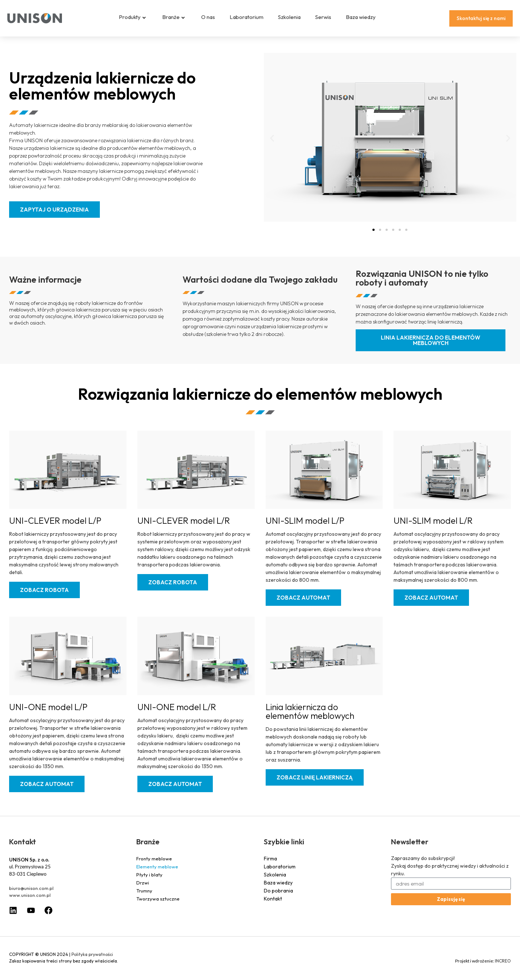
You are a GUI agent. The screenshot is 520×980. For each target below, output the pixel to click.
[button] (272, 144)
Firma (270, 864)
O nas (208, 17)
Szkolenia (289, 17)
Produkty (132, 17)
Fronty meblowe (154, 864)
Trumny (144, 896)
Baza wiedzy (361, 17)
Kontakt (273, 904)
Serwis (323, 17)
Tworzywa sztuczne (158, 904)
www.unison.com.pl (30, 900)
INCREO (503, 966)
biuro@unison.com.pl (31, 894)
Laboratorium (247, 17)
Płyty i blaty (149, 880)
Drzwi (143, 888)
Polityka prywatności (92, 960)
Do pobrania (278, 896)
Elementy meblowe (157, 872)
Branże (173, 17)
